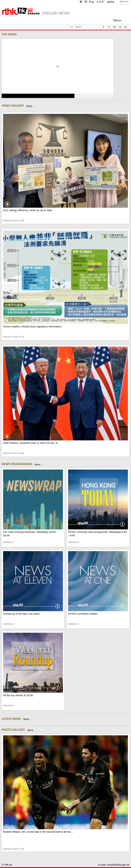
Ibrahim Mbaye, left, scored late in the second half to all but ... (38, 832)
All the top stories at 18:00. (18, 695)
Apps (111, 2)
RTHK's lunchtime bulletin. (83, 614)
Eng (92, 2)
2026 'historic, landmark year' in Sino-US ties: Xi (31, 443)
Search (74, 24)
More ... (31, 106)
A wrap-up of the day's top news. (22, 614)
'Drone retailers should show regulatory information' (32, 326)
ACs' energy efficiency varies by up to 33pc (28, 210)
